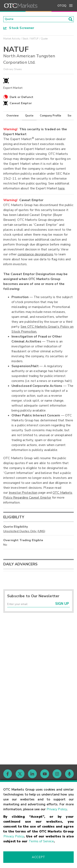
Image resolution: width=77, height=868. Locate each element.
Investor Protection (23, 494)
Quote (29, 117)
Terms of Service (41, 841)
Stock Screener (19, 29)
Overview (13, 117)
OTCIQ (62, 6)
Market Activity (12, 40)
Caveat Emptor (21, 104)
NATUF (35, 40)
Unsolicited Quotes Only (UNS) (24, 532)
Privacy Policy (57, 809)
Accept (38, 857)
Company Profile (51, 117)
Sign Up (62, 607)
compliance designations (36, 256)
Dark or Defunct (21, 98)
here (61, 190)
